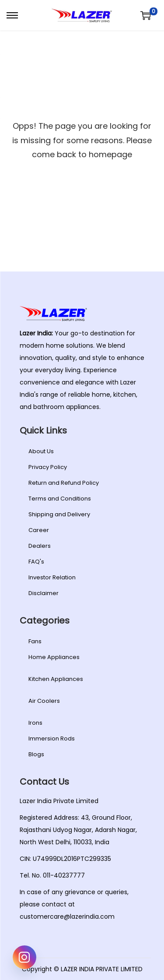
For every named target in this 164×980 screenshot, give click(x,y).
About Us (41, 451)
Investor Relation (52, 577)
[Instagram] (24, 957)
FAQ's (36, 562)
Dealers (40, 546)
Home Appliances (54, 657)
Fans (35, 641)
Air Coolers (44, 701)
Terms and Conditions (60, 499)
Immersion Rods (52, 739)
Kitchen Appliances (56, 679)
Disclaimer (44, 593)
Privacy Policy (48, 467)
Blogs (36, 754)
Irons (35, 723)
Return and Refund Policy (64, 483)
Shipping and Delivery (59, 514)
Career (39, 530)
